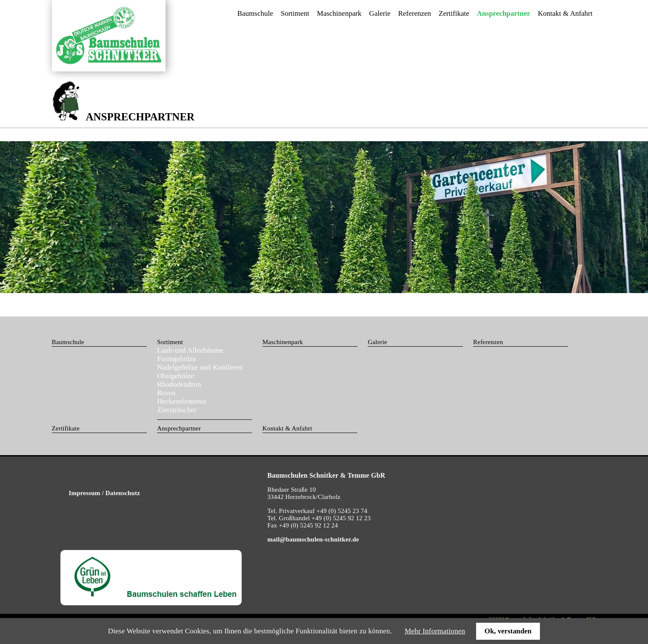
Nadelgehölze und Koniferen (200, 367)
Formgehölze (177, 359)
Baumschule (255, 13)
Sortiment (295, 13)
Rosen (166, 393)
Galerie (380, 13)
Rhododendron (179, 384)
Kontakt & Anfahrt (565, 13)
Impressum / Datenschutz (105, 493)
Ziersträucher (177, 410)
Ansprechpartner (179, 428)
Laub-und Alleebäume (190, 350)
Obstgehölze (176, 376)
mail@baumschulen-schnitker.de (313, 539)
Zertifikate (454, 13)
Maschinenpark (339, 13)
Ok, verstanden (508, 631)
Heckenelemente (182, 401)
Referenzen (415, 13)
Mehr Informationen (435, 631)
